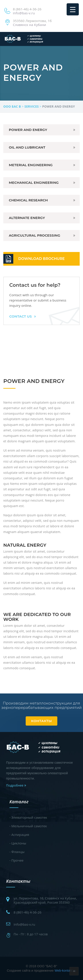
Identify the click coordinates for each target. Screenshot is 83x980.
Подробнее (16, 785)
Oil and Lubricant (27, 147)
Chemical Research (28, 200)
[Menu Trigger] (73, 9)
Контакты (42, 721)
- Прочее (17, 860)
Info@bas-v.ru (24, 924)
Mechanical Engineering (34, 183)
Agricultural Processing (35, 235)
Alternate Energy (27, 218)
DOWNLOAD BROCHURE (42, 259)
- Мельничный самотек (28, 826)
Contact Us (23, 316)
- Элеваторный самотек (28, 817)
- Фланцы (17, 852)
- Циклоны (18, 843)
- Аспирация (19, 835)
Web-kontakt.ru (65, 971)
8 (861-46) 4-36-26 (28, 912)
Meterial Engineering (31, 165)
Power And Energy (28, 130)
